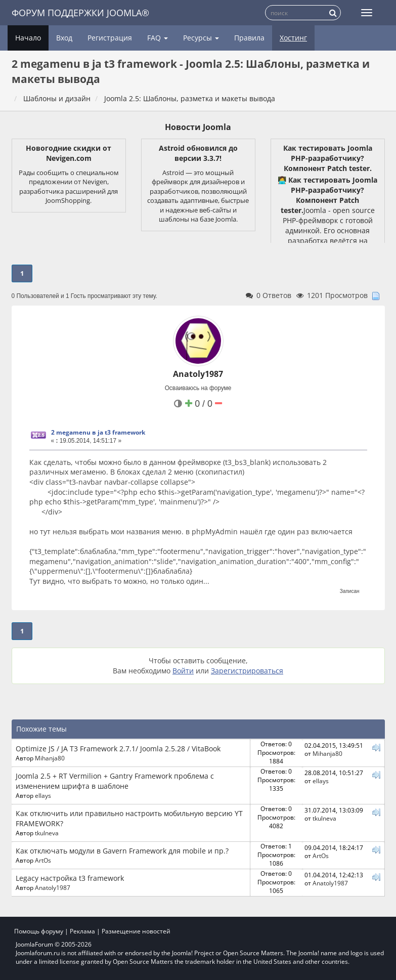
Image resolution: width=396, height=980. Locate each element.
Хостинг (293, 38)
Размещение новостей (136, 931)
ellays (43, 795)
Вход (64, 38)
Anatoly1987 (198, 374)
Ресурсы (201, 38)
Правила (249, 38)
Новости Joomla (198, 127)
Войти (183, 671)
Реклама (82, 931)
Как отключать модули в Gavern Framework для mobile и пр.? (122, 851)
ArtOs (43, 860)
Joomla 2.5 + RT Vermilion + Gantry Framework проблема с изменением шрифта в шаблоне (115, 781)
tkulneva (47, 833)
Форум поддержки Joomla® (80, 13)
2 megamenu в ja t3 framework (98, 432)
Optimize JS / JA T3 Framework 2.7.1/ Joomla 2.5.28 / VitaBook (118, 749)
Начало (28, 38)
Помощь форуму (39, 931)
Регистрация (110, 38)
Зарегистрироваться (247, 671)
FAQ (158, 38)
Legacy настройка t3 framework (70, 878)
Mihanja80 (50, 758)
